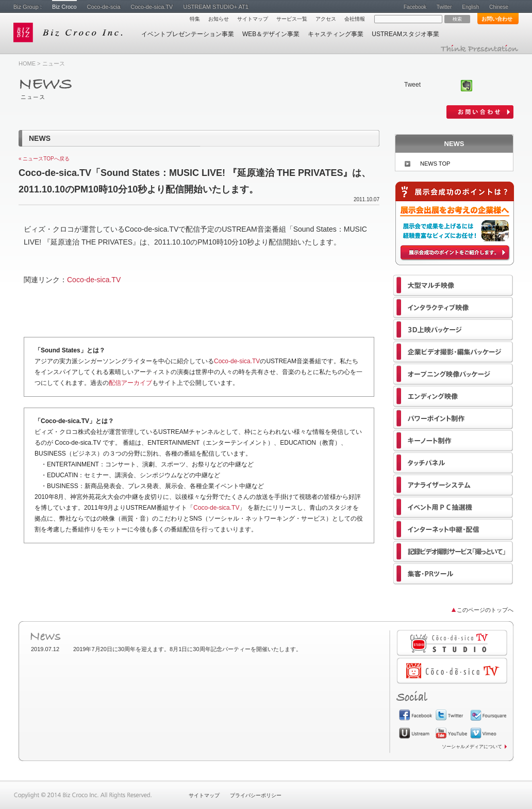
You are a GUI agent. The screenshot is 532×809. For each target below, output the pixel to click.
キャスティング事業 (336, 34)
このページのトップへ (485, 610)
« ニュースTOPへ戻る (44, 159)
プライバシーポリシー (256, 795)
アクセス (326, 19)
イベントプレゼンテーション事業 (188, 34)
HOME (27, 63)
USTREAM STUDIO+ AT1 (216, 7)
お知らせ (219, 19)
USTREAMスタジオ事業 (405, 34)
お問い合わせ (497, 19)
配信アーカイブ (130, 383)
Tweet (412, 85)
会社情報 (355, 19)
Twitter (444, 7)
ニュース (54, 63)
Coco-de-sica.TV (152, 7)
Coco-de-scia (104, 7)
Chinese (499, 7)
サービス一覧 (292, 19)
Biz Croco (64, 7)
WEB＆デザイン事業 (271, 34)
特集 (195, 19)
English (470, 7)
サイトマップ (253, 19)
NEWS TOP (435, 164)
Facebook (415, 7)
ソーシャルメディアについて (472, 747)
